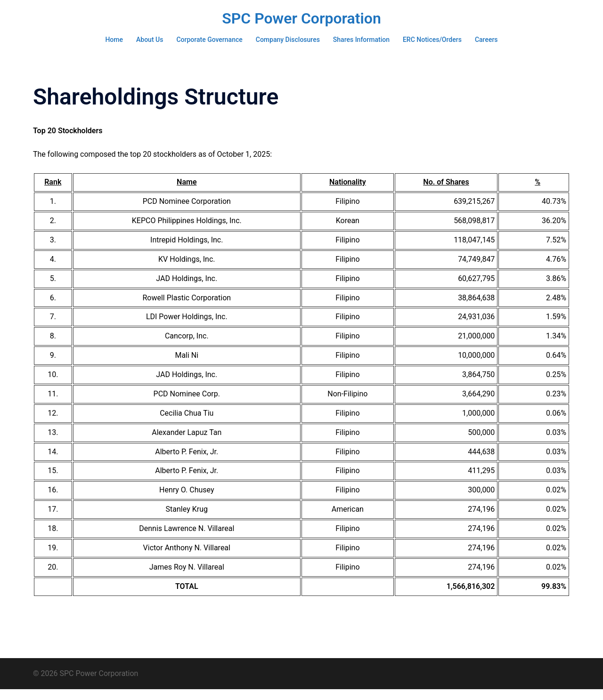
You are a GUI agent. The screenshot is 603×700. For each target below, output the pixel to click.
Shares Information (361, 40)
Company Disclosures (288, 40)
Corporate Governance (209, 40)
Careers (486, 40)
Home (114, 40)
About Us (150, 40)
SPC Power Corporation (301, 18)
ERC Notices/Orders (432, 40)
